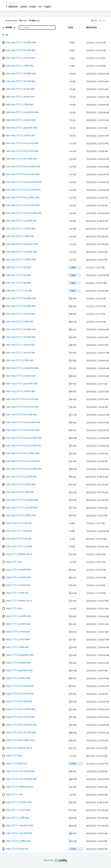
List (94, 20)
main (33, 7)
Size (71, 27)
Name (11, 27)
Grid (102, 20)
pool (24, 7)
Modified (92, 27)
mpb (47, 7)
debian (13, 7)
